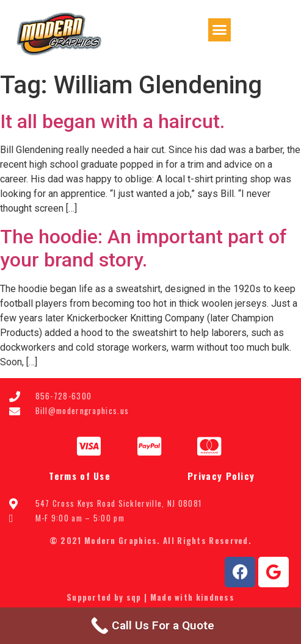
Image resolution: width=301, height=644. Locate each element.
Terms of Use (80, 476)
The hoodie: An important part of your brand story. (143, 248)
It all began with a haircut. (112, 121)
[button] (220, 30)
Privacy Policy (221, 476)
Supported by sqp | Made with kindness (150, 597)
